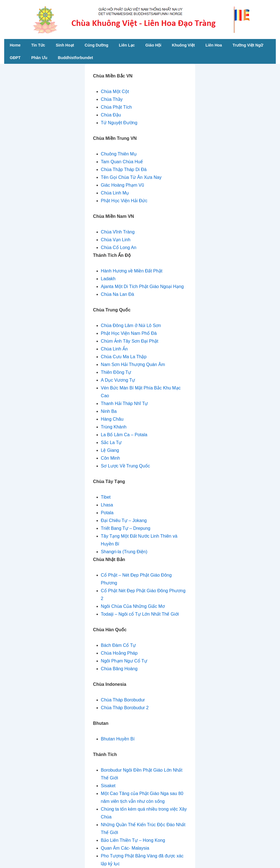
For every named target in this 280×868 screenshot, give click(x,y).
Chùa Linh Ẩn (114, 349)
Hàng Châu (112, 419)
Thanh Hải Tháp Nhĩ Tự (125, 403)
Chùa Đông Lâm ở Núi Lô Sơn (131, 325)
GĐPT (15, 58)
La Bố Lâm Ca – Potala (124, 435)
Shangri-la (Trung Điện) (124, 552)
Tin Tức (38, 45)
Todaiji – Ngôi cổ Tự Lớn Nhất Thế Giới (140, 614)
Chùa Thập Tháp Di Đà (124, 170)
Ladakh (108, 279)
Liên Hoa (214, 45)
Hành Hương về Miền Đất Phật (132, 271)
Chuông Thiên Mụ (119, 154)
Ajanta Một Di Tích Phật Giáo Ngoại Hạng (142, 287)
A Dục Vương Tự (118, 380)
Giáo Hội (153, 45)
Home (15, 45)
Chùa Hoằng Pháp (119, 653)
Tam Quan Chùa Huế (122, 162)
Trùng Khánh (114, 427)
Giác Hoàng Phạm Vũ (123, 185)
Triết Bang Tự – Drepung (126, 528)
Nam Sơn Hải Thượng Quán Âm (133, 364)
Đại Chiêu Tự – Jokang (124, 520)
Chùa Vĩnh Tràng (118, 232)
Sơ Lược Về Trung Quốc (125, 466)
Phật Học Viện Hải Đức (124, 201)
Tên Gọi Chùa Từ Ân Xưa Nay (131, 177)
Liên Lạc (127, 45)
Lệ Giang (110, 450)
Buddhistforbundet (76, 58)
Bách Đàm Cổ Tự (119, 645)
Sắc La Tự (111, 442)
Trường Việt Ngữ (248, 45)
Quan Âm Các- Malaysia (125, 848)
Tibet (106, 497)
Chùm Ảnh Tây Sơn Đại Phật (130, 341)
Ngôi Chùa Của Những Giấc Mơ (133, 606)
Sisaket (108, 786)
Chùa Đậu (111, 115)
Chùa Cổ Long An (119, 248)
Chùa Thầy (112, 99)
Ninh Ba (109, 411)
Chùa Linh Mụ (115, 193)
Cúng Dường (96, 45)
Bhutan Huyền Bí (118, 739)
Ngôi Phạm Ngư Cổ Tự (124, 661)
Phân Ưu (39, 58)
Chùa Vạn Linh (116, 240)
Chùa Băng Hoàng (119, 669)
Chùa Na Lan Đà (118, 294)
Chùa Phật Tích (116, 107)
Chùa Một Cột (115, 92)
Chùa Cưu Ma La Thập (124, 357)
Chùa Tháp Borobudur (123, 700)
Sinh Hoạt (65, 45)
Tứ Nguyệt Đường (119, 123)
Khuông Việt (183, 45)
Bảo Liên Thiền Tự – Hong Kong (133, 840)
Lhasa (107, 505)
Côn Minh (110, 458)
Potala (107, 513)
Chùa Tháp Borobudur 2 (125, 708)
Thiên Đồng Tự (116, 372)
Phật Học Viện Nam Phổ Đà (129, 333)
